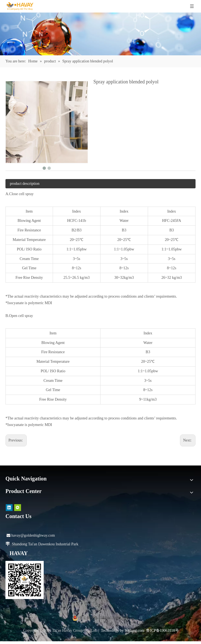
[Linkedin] (9, 507)
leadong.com (134, 631)
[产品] (100, 34)
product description (25, 184)
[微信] (18, 507)
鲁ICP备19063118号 (162, 631)
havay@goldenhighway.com (31, 535)
